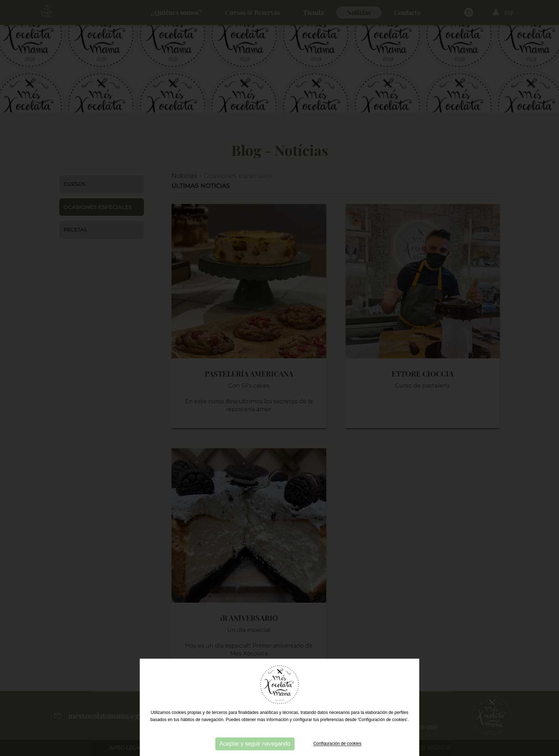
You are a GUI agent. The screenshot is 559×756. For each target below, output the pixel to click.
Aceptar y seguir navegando (255, 744)
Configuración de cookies (337, 744)
